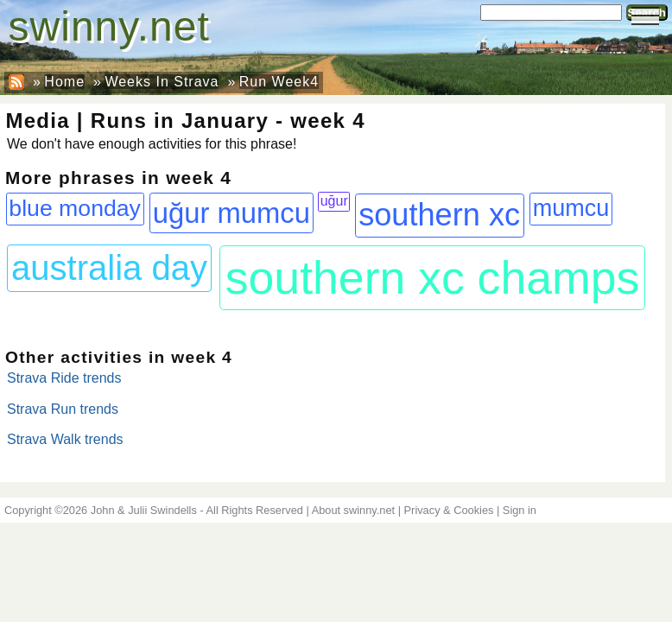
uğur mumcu (231, 213)
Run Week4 (279, 82)
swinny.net (109, 26)
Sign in (520, 510)
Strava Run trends (63, 409)
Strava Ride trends (64, 378)
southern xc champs (432, 277)
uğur (334, 201)
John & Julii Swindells (144, 510)
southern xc (439, 215)
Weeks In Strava (162, 82)
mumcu (571, 208)
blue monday (75, 208)
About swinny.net (354, 510)
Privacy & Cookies (449, 510)
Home (64, 82)
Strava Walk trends (65, 439)
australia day (109, 268)
